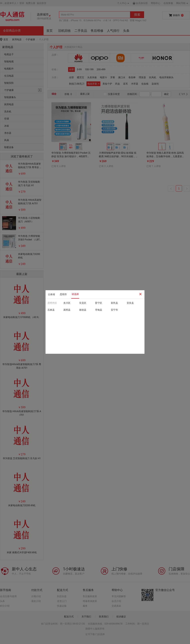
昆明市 (63, 294)
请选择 (75, 294)
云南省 (51, 294)
